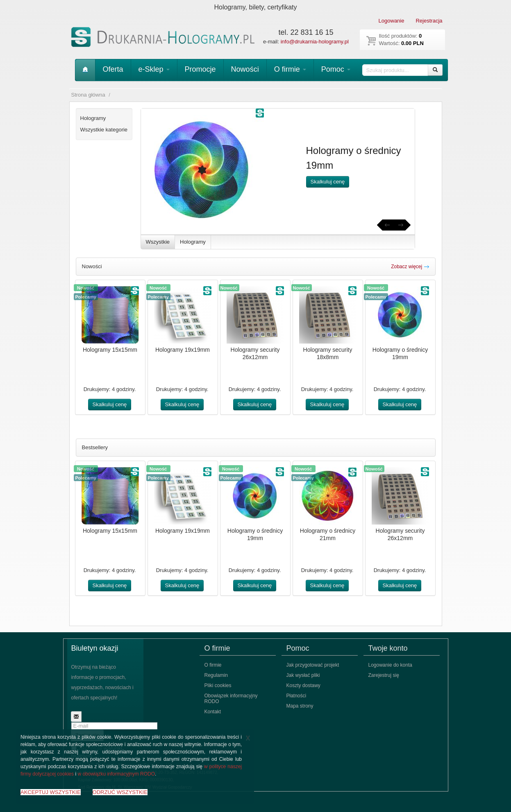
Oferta (113, 69)
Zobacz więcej (410, 267)
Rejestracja (429, 21)
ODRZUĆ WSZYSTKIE (120, 792)
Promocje (200, 69)
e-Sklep (154, 69)
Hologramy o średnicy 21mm (328, 534)
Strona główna (88, 95)
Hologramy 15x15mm (110, 350)
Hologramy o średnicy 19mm (400, 353)
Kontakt (213, 712)
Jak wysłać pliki (303, 675)
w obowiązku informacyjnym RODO (116, 774)
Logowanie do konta (390, 665)
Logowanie (392, 21)
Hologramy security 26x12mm (255, 353)
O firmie (290, 69)
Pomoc (336, 69)
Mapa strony (300, 706)
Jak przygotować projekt (313, 665)
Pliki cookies (218, 685)
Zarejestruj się (384, 675)
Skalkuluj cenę (328, 182)
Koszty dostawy (303, 685)
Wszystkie (158, 242)
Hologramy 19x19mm (183, 350)
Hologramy (193, 242)
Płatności (296, 696)
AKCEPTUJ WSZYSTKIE (51, 792)
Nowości (245, 69)
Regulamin (216, 675)
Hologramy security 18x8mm (328, 353)
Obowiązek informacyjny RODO (231, 699)
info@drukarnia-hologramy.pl (315, 42)
